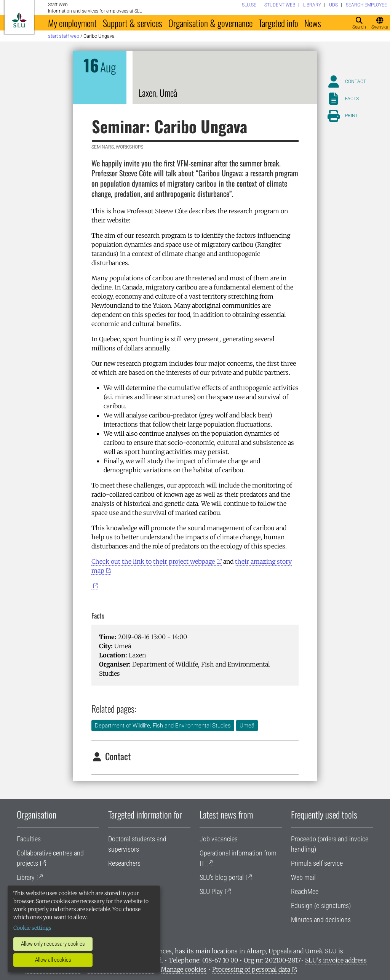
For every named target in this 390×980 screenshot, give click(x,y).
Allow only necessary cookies (53, 944)
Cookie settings (32, 928)
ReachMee (305, 891)
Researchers (124, 863)
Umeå (247, 726)
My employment (72, 23)
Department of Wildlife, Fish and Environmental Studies (163, 726)
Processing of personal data (251, 969)
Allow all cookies (53, 960)
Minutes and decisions (321, 920)
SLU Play (211, 891)
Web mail (303, 877)
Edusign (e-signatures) (321, 906)
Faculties (29, 839)
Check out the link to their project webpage (153, 561)
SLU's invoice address (336, 960)
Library (26, 877)
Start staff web (64, 36)
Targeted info (278, 23)
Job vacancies (219, 839)
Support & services (133, 23)
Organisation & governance (210, 23)
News (313, 23)
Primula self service (317, 863)
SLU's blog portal (222, 877)
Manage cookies (184, 969)
